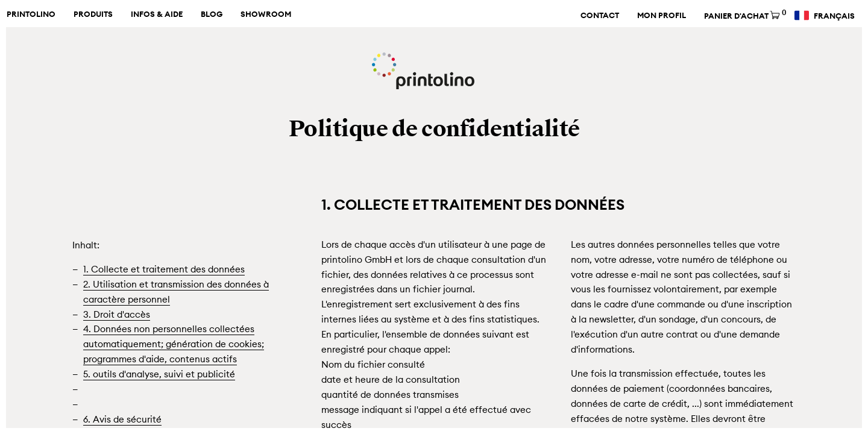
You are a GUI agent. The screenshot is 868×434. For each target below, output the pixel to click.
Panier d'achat (744, 16)
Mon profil (662, 16)
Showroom (266, 14)
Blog (212, 14)
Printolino (31, 14)
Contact (600, 16)
